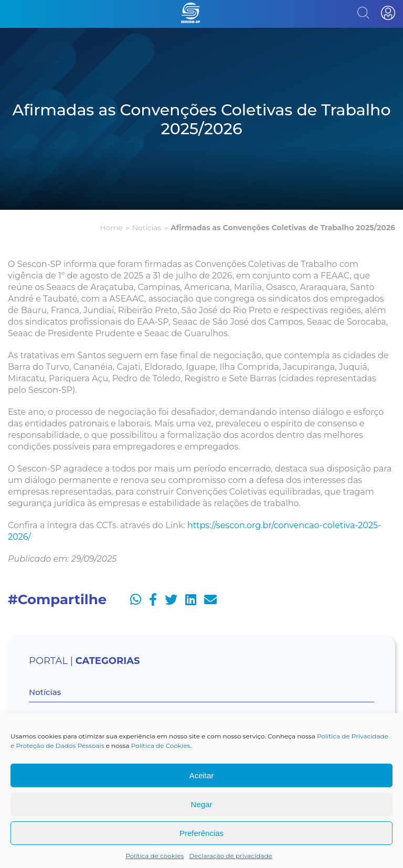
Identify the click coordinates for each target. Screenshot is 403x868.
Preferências (201, 833)
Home (111, 228)
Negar (202, 804)
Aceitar (202, 775)
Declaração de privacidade (231, 856)
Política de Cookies (161, 746)
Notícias (147, 228)
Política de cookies (155, 856)
